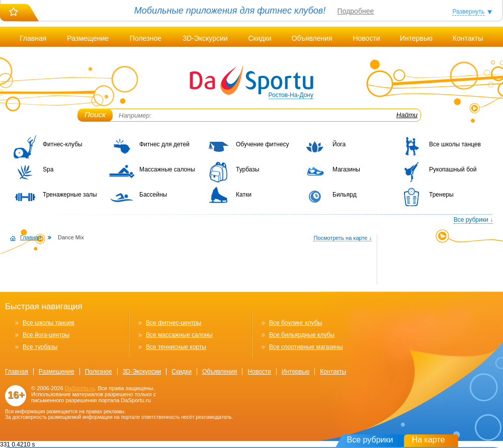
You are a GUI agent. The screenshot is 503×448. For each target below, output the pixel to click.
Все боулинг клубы (296, 323)
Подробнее (356, 11)
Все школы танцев (455, 144)
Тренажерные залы (70, 195)
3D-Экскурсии (205, 38)
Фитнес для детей (164, 144)
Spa (48, 169)
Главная (33, 38)
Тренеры (441, 195)
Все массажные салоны (179, 335)
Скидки (260, 38)
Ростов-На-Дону (291, 95)
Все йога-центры (46, 335)
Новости (366, 38)
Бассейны (153, 195)
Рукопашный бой (453, 169)
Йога (339, 144)
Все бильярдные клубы (302, 335)
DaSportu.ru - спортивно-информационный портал (251, 80)
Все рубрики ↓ (473, 220)
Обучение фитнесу (263, 144)
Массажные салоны (167, 169)
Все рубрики (370, 440)
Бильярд (345, 195)
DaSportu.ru (80, 388)
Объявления (312, 38)
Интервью (416, 38)
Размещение (88, 38)
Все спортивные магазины (306, 347)
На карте (429, 440)
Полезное (146, 38)
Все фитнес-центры (174, 323)
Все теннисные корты (176, 347)
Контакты (468, 38)
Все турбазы (40, 347)
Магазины (346, 169)
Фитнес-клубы (63, 144)
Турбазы (247, 169)
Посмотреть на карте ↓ (343, 238)
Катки (244, 195)
